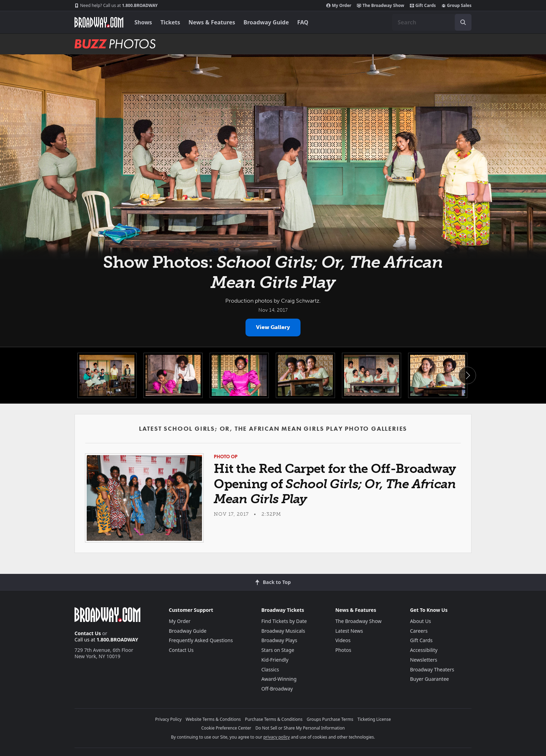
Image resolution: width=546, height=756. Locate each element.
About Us (420, 621)
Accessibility (424, 650)
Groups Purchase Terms (330, 719)
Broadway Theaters (432, 669)
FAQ (303, 22)
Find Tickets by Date (284, 621)
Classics (270, 669)
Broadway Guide (266, 22)
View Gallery (273, 327)
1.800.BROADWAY (116, 6)
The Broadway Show (381, 6)
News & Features (212, 22)
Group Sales (457, 6)
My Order (339, 6)
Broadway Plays (279, 640)
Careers (419, 631)
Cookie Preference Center (226, 728)
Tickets (170, 22)
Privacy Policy (169, 719)
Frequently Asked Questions (201, 640)
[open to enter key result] (463, 22)
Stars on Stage (278, 650)
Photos (343, 650)
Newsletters (423, 660)
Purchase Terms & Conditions (274, 719)
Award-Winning (279, 679)
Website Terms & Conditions (213, 719)
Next (467, 375)
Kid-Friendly (275, 660)
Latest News (349, 631)
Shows (143, 22)
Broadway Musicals (283, 631)
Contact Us (88, 633)
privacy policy (276, 737)
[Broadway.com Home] (99, 22)
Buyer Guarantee (429, 679)
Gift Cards (423, 6)
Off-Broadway (277, 689)
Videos (343, 640)
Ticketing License (374, 719)
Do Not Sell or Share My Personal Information (300, 728)
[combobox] (432, 22)
